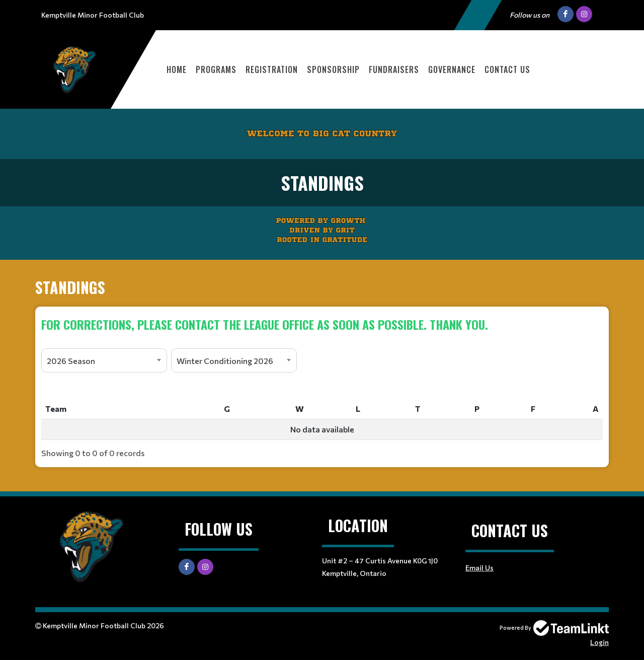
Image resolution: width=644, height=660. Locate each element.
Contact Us (507, 69)
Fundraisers (394, 69)
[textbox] (322, 324)
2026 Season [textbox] (71, 361)
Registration (272, 69)
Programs (216, 69)
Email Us (479, 568)
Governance (452, 69)
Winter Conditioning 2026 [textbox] (225, 361)
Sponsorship (333, 69)
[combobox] (104, 360)
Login (599, 642)
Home (177, 69)
